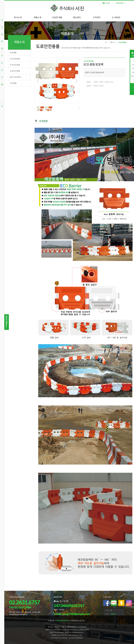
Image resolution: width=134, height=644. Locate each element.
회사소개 (18, 17)
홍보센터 (77, 17)
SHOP (106, 3)
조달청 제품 (57, 17)
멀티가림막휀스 (16, 77)
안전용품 (13, 83)
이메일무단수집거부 (77, 620)
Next (76, 81)
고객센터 (97, 17)
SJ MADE (116, 17)
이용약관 (51, 620)
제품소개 (37, 17)
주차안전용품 (15, 65)
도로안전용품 (15, 59)
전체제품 (13, 53)
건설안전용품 (15, 71)
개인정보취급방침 (62, 620)
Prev (38, 81)
